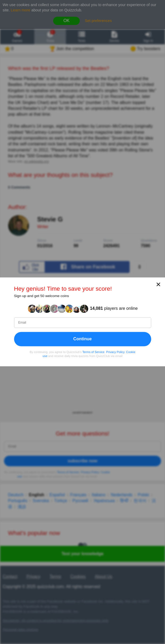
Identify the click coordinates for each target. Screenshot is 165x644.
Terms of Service (93, 352)
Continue (82, 339)
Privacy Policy (115, 352)
